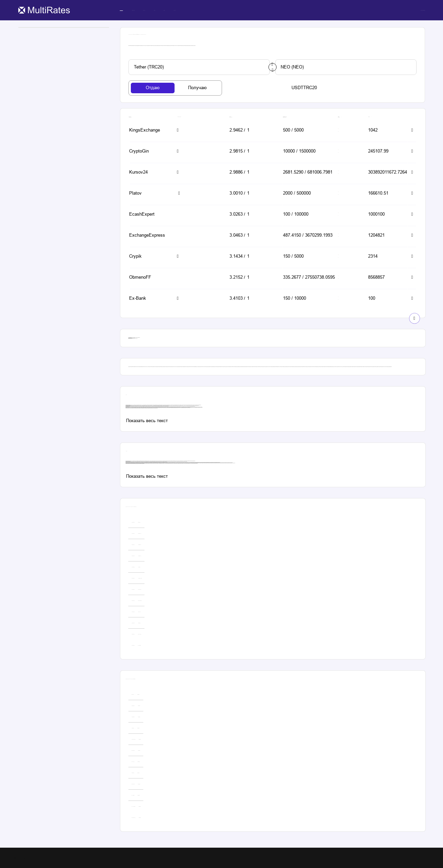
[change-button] (273, 67)
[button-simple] (149, 131)
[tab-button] (153, 88)
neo (141, 408)
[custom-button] (199, 67)
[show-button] (415, 318)
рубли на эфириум (139, 408)
